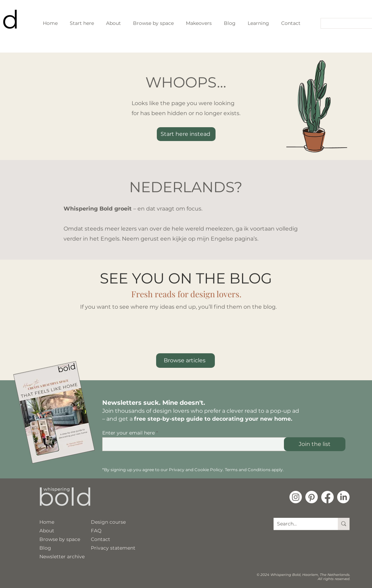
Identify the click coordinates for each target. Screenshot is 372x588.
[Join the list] (315, 444)
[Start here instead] (186, 134)
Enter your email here (128, 433)
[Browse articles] (185, 361)
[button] (259, 23)
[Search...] (344, 24)
